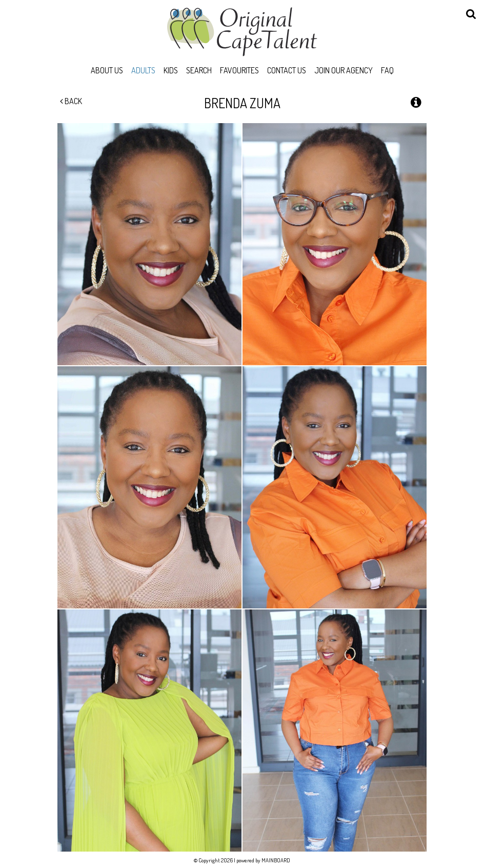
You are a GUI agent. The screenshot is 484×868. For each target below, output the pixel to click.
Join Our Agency (344, 70)
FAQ (387, 70)
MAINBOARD (276, 860)
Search (199, 70)
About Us (107, 70)
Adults (143, 70)
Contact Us (287, 70)
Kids (171, 70)
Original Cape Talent (242, 32)
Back (71, 101)
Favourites (239, 70)
